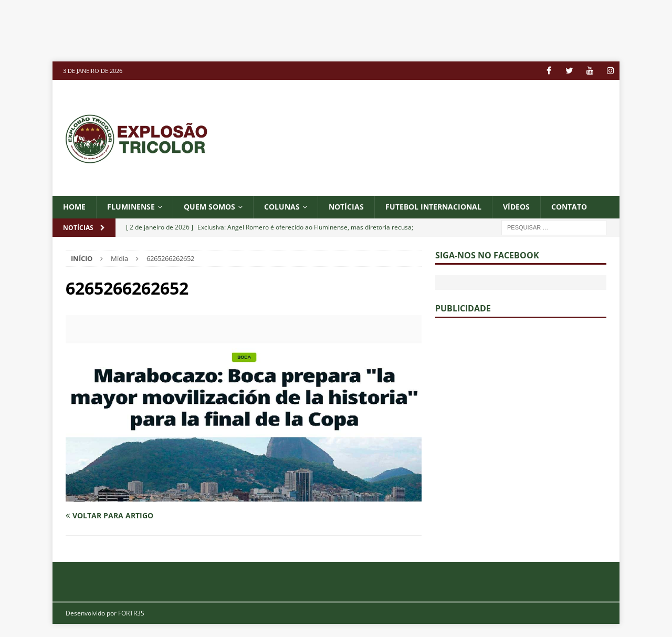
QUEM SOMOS (209, 207)
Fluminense (131, 207)
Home (74, 207)
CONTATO (569, 207)
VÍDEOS (516, 207)
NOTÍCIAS (346, 207)
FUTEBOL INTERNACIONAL (433, 207)
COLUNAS (282, 207)
